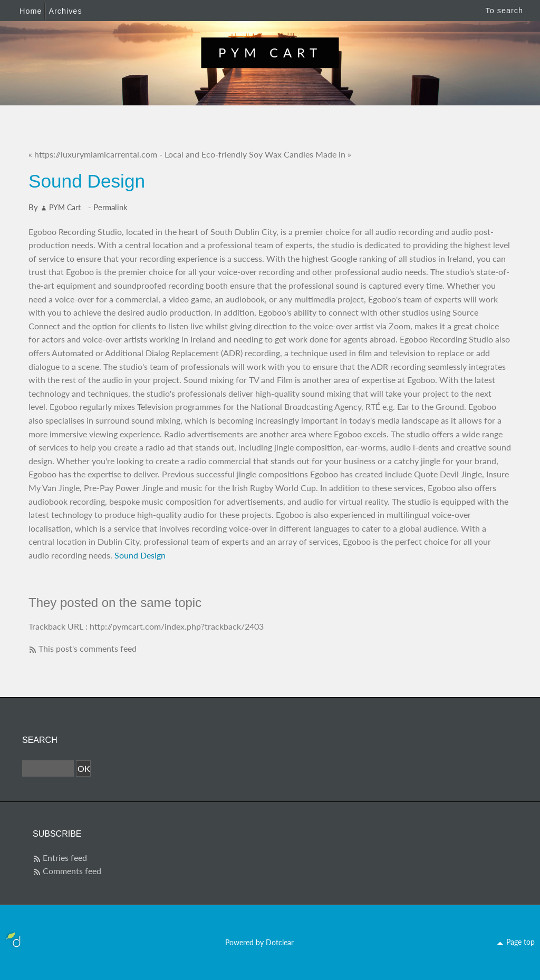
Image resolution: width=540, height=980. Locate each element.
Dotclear (280, 942)
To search (504, 11)
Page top (520, 942)
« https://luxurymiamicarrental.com (93, 154)
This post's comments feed (88, 648)
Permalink (110, 207)
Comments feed (72, 871)
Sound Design (140, 555)
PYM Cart (270, 52)
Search (40, 740)
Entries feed (65, 857)
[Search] (48, 769)
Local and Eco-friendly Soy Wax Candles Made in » (258, 154)
